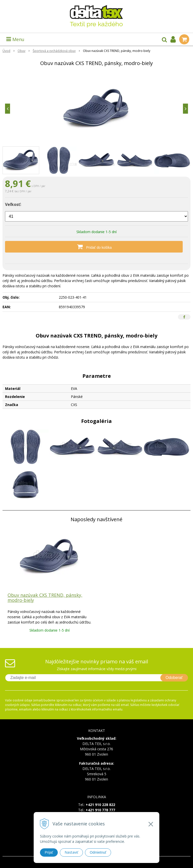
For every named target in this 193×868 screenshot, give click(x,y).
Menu (15, 39)
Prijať (49, 852)
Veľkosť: (13, 204)
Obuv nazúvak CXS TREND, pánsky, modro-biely (45, 598)
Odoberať (174, 678)
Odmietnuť (98, 852)
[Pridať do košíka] (96, 247)
